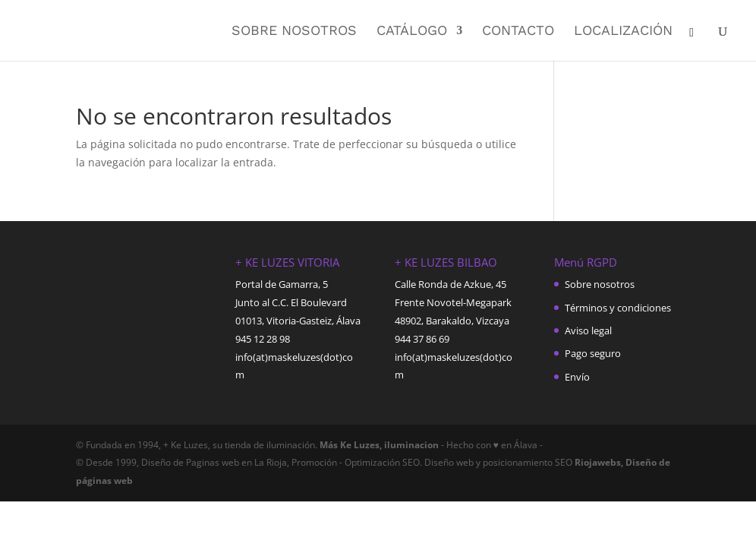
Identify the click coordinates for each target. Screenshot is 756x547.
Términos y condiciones (618, 308)
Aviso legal (588, 330)
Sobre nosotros (294, 32)
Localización (623, 32)
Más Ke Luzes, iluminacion (378, 445)
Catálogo (412, 32)
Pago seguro (593, 353)
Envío (577, 377)
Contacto (518, 32)
